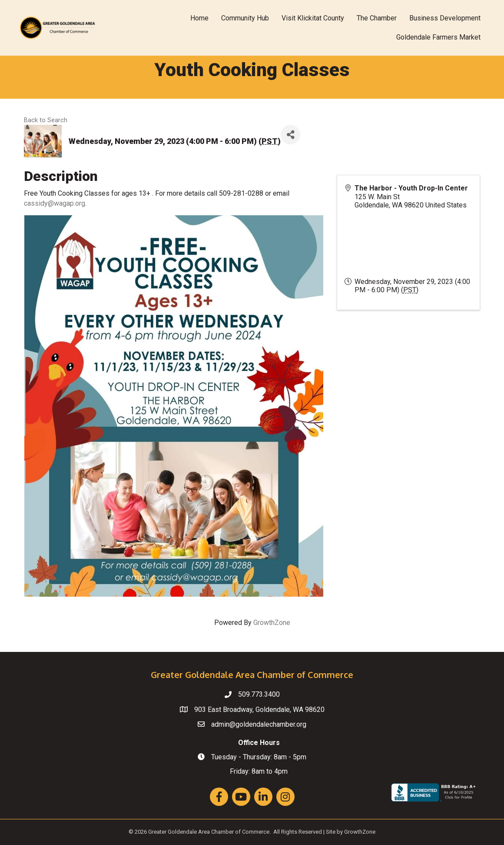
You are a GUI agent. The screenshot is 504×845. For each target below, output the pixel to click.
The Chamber (377, 18)
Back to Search (46, 120)
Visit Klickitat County (313, 18)
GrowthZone (272, 623)
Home (199, 18)
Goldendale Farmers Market (438, 37)
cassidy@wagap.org (55, 203)
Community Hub (245, 18)
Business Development (445, 18)
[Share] (290, 135)
